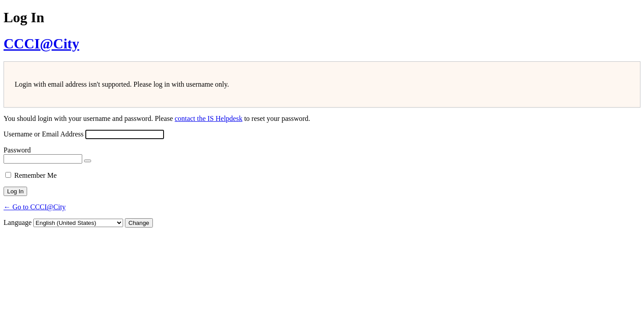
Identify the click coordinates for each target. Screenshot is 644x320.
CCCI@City (41, 44)
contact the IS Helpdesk (208, 118)
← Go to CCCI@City (35, 207)
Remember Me (36, 175)
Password (17, 150)
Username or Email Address (44, 134)
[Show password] (88, 161)
